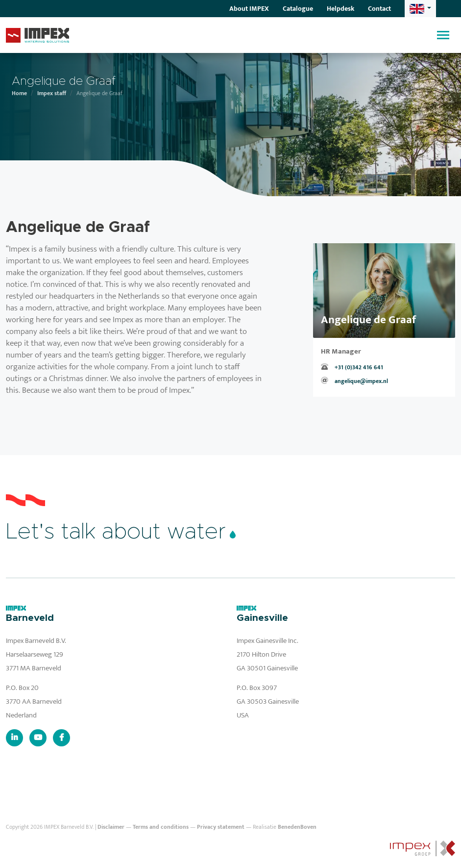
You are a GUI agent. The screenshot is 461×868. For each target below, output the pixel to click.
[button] (421, 9)
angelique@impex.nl (361, 381)
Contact (379, 9)
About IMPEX (249, 9)
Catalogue (298, 9)
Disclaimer (111, 827)
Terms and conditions (161, 827)
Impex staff (52, 93)
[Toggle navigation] (443, 35)
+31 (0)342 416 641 (359, 367)
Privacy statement (221, 827)
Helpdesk (340, 9)
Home (19, 93)
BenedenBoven (297, 827)
